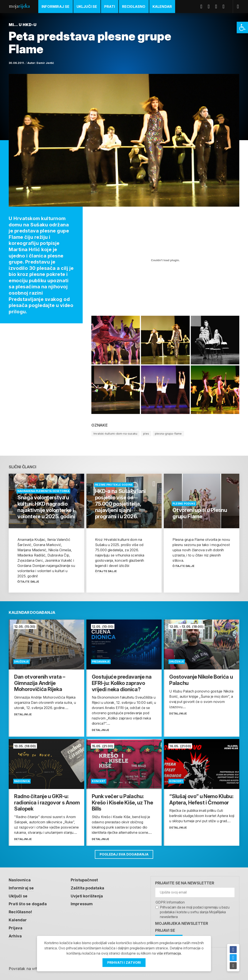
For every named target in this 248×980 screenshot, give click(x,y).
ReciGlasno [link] (134, 7)
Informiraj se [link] (56, 7)
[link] (242, 27)
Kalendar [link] (162, 7)
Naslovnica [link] (20, 880)
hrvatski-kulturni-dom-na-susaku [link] (115, 434)
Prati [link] (110, 7)
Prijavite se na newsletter (185, 883)
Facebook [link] (203, 7)
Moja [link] (19, 6)
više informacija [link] (169, 953)
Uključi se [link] (87, 7)
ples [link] (146, 434)
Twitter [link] (210, 7)
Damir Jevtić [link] (45, 63)
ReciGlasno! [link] (20, 911)
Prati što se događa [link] (28, 903)
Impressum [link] (82, 903)
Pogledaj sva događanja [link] (124, 854)
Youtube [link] (218, 7)
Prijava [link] (16, 927)
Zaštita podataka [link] (87, 888)
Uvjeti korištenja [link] (87, 895)
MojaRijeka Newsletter (182, 923)
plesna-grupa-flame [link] (168, 434)
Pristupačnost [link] (84, 880)
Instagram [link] (225, 7)
